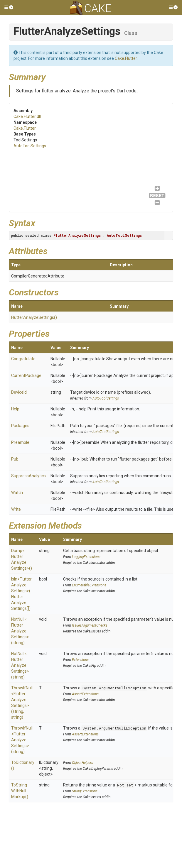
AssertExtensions (85, 694)
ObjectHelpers (82, 763)
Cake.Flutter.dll (27, 116)
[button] (9, 7)
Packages (20, 426)
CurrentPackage (26, 375)
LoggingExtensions (86, 557)
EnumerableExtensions (89, 585)
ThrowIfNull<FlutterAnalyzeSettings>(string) (22, 740)
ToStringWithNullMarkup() (20, 791)
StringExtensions (85, 791)
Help (15, 409)
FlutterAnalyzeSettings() (34, 317)
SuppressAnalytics (28, 476)
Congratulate (23, 359)
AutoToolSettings (30, 146)
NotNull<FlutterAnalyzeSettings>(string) (20, 631)
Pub (15, 459)
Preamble (20, 442)
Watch (17, 493)
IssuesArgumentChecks (90, 625)
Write (16, 509)
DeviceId (19, 392)
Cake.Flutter (126, 58)
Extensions (80, 660)
